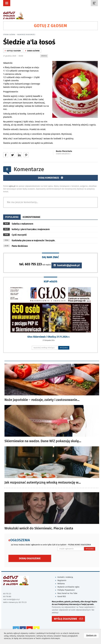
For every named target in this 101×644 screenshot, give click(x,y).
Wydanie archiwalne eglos (68, 587)
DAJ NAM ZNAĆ (50, 257)
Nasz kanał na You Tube (67, 593)
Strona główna (9, 35)
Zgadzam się (92, 635)
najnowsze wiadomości (26, 35)
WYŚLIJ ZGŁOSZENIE (65, 619)
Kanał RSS (62, 596)
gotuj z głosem (13, 51)
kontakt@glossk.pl (67, 265)
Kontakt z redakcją (65, 577)
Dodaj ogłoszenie (30, 558)
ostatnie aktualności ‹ (63, 154)
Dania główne (32, 51)
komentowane (31, 217)
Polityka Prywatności (66, 590)
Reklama (61, 584)
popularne (12, 217)
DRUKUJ (44, 56)
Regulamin (62, 580)
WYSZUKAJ (64, 348)
